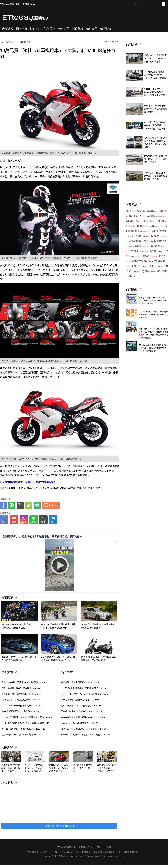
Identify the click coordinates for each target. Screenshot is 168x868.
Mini (151, 241)
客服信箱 (86, 852)
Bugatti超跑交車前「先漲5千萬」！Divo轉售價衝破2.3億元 (19, 659)
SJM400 (71, 488)
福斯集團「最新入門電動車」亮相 (22, 694)
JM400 (63, 488)
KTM (160, 266)
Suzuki (154, 256)
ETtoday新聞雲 (7, 4)
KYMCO (136, 266)
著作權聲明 (124, 852)
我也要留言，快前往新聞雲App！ (59, 826)
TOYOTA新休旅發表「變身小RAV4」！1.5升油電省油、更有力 (155, 159)
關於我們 (55, 852)
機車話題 (64, 29)
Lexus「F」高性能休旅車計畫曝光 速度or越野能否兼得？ (99, 626)
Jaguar (155, 226)
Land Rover (159, 231)
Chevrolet (162, 216)
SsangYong (135, 256)
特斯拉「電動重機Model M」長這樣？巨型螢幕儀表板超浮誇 (35, 768)
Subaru (146, 256)
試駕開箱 (50, 29)
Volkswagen (139, 261)
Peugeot (155, 246)
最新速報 (8, 29)
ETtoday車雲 (28, 18)
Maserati (146, 236)
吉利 (36, 488)
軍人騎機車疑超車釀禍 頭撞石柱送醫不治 (83, 768)
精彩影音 (106, 29)
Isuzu (147, 226)
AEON (152, 266)
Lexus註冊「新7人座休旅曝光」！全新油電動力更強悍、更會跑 (155, 176)
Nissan (131, 246)
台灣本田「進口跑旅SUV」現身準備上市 (85, 729)
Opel (138, 246)
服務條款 (98, 852)
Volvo (151, 261)
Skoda (160, 251)
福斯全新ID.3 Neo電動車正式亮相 (22, 735)
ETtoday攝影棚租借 (148, 342)
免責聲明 (136, 852)
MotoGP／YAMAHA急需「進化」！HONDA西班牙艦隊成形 (19, 626)
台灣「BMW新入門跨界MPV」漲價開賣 (25, 682)
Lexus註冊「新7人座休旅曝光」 (81, 723)
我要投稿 (32, 852)
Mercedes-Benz (138, 241)
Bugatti (143, 216)
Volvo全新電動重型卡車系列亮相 (21, 711)
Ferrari (138, 221)
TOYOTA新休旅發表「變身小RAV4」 (83, 717)
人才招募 (43, 852)
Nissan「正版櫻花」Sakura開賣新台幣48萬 (26, 717)
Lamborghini (145, 231)
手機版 (19, 4)
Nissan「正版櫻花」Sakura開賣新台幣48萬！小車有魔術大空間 (154, 92)
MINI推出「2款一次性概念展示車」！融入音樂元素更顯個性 (155, 109)
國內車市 (22, 29)
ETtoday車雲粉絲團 (163, 4)
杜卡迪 (20, 488)
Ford (145, 221)
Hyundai (132, 226)
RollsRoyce (144, 251)
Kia (162, 226)
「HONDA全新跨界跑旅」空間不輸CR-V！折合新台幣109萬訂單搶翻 (155, 75)
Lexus (128, 236)
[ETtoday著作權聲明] (51, 528)
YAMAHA (160, 261)
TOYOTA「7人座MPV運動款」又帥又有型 (85, 735)
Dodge (130, 221)
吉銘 (47, 488)
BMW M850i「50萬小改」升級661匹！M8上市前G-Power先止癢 (58, 659)
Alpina (141, 211)
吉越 (42, 488)
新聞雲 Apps (29, 4)
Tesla (162, 256)
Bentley (134, 216)
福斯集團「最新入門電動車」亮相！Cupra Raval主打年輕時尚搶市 (155, 58)
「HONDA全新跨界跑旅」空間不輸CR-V (25, 723)
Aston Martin (151, 211)
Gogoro (144, 271)
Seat (153, 251)
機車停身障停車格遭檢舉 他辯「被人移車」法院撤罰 (11, 768)
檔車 (98, 488)
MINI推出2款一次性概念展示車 (21, 700)
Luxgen (137, 236)
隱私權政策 (110, 852)
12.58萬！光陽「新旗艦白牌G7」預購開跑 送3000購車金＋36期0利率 (155, 125)
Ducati (12, 488)
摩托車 (91, 488)
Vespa (135, 271)
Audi (161, 211)
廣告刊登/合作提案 (70, 852)
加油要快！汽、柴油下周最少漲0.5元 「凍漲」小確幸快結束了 (107, 768)
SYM (128, 266)
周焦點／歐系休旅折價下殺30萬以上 (23, 729)
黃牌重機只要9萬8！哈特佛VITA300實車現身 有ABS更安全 (99, 659)
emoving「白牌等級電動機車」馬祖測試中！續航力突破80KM (59, 626)
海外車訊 (36, 29)
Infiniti (140, 226)
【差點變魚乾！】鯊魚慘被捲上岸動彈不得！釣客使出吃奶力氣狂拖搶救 (42, 536)
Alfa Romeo (131, 211)
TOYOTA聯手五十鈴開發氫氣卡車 (22, 706)
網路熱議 (78, 29)
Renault (133, 251)
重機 (79, 488)
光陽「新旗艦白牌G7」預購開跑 (21, 688)
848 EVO (28, 488)
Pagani (145, 246)
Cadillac (152, 216)
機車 (85, 488)
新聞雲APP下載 (86, 847)
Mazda (155, 236)
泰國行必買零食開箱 (148, 309)
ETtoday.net (75, 856)
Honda (152, 221)
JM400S (55, 488)
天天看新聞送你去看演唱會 (151, 294)
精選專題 (92, 29)
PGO (145, 266)
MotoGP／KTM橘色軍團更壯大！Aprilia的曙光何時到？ (59, 768)
